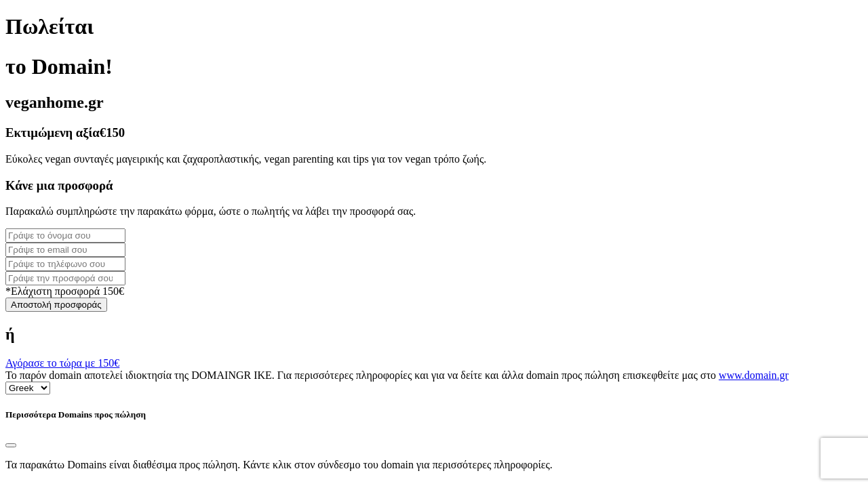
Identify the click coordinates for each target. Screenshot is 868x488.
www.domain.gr (754, 375)
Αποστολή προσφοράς (56, 305)
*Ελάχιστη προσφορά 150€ (65, 291)
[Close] (11, 445)
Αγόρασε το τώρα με (62, 363)
